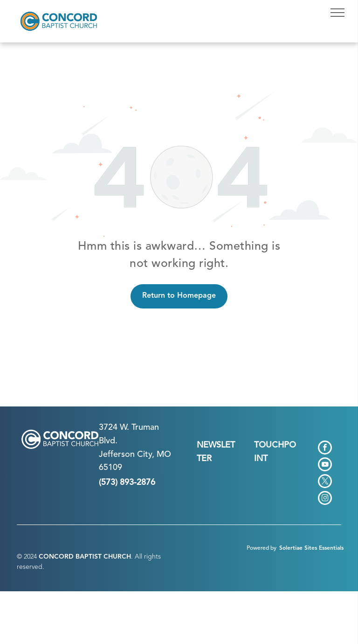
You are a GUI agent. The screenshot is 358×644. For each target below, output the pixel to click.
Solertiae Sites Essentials (311, 548)
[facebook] (325, 449)
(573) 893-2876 (127, 483)
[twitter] (325, 482)
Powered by (262, 548)
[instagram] (325, 499)
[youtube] (325, 465)
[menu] (337, 13)
